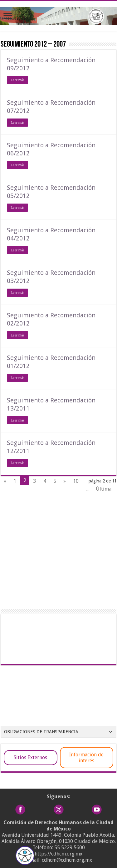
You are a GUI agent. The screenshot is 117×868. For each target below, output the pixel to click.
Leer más (17, 80)
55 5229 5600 (70, 848)
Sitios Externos (30, 757)
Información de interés (86, 758)
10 (76, 481)
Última (104, 489)
